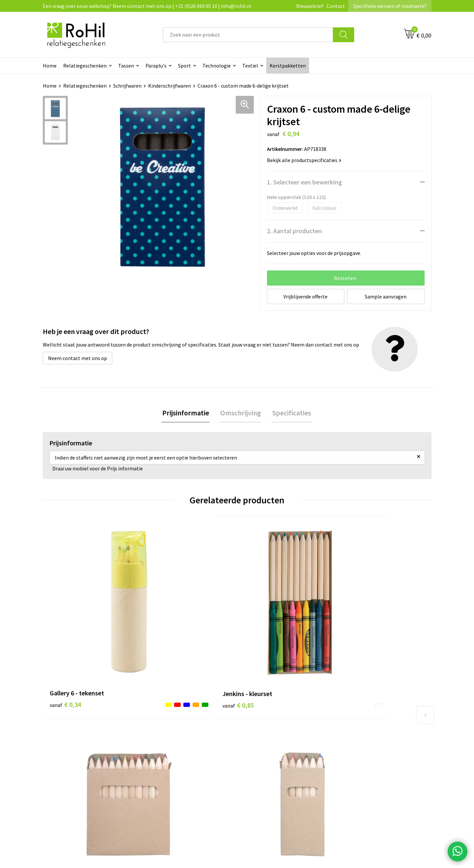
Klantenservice (262, 700)
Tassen (126, 66)
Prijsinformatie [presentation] (187, 413)
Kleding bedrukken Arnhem (179, 720)
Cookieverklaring (361, 710)
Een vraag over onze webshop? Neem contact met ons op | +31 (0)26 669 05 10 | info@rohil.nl (147, 6)
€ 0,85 (162, 629)
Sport (184, 66)
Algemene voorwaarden (368, 700)
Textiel (250, 66)
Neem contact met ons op (78, 358)
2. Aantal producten (294, 231)
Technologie (217, 66)
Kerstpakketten (288, 66)
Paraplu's (156, 66)
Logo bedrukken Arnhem (176, 750)
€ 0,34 (65, 629)
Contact (336, 6)
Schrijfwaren (127, 86)
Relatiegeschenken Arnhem (180, 700)
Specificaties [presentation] (290, 413)
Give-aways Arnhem (171, 740)
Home (50, 66)
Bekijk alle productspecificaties (304, 160)
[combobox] (248, 35)
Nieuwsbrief (310, 6)
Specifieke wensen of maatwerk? (390, 6)
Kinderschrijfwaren (170, 86)
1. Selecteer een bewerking (304, 182)
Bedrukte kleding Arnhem (178, 710)
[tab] (187, 413)
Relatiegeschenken (85, 66)
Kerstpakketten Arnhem (176, 760)
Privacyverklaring (361, 720)
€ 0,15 (357, 639)
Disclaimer (353, 730)
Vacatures (256, 720)
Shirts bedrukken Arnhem (177, 730)
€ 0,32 (260, 639)
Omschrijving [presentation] (241, 413)
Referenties (259, 730)
